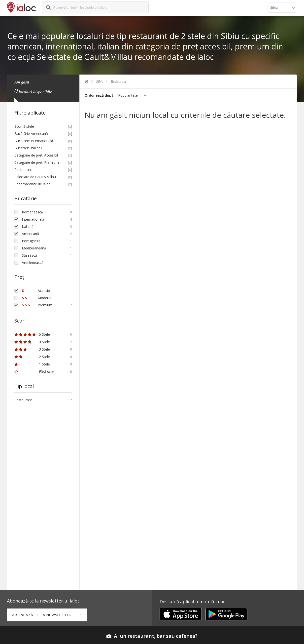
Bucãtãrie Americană (31, 134)
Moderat (37, 298)
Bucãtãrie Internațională (34, 141)
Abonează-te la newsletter (42, 615)
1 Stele (32, 364)
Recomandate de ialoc (32, 184)
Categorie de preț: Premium (37, 162)
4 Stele (32, 342)
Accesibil (37, 291)
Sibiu (100, 82)
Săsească (29, 255)
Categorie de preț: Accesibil (36, 155)
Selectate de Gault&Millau (35, 177)
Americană (30, 234)
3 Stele (32, 349)
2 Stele (32, 357)
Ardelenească (33, 262)
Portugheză (31, 241)
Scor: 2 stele (24, 126)
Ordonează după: (100, 95)
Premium (37, 305)
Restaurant (118, 82)
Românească (32, 212)
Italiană (28, 226)
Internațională (33, 219)
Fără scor (34, 372)
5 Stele (32, 334)
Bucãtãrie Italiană (28, 148)
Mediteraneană (34, 248)
